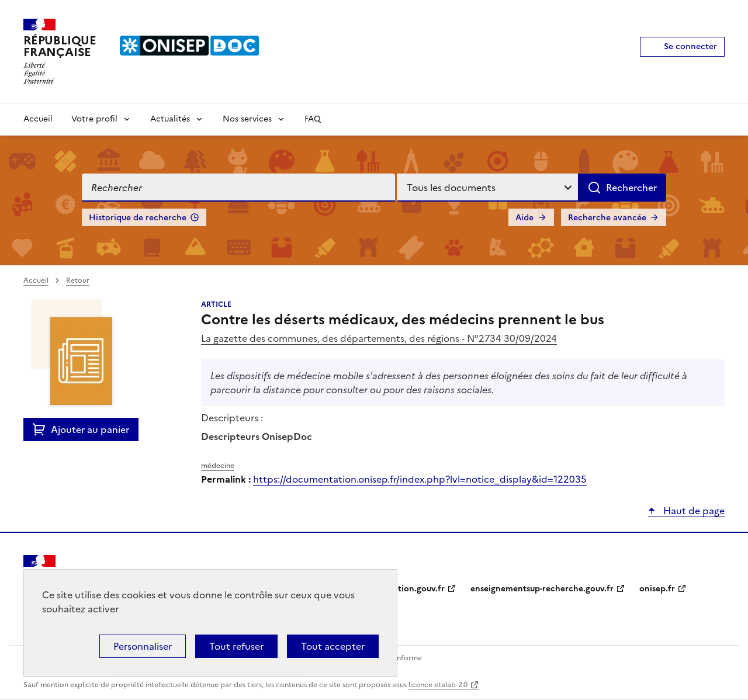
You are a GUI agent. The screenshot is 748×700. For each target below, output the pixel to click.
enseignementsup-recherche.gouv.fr (542, 589)
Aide (524, 218)
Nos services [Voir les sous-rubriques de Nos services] (247, 119)
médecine (218, 466)
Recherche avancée (607, 218)
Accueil (38, 119)
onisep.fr (657, 589)
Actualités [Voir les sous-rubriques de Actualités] (170, 119)
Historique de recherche (138, 218)
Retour (78, 280)
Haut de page (693, 511)
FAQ (313, 119)
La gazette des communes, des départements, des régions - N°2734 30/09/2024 (379, 338)
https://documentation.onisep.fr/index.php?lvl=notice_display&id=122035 (420, 479)
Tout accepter (333, 646)
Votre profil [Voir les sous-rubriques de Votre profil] (94, 119)
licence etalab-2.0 (438, 685)
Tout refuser (236, 646)
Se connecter (690, 46)
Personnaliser (143, 646)
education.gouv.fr (409, 589)
